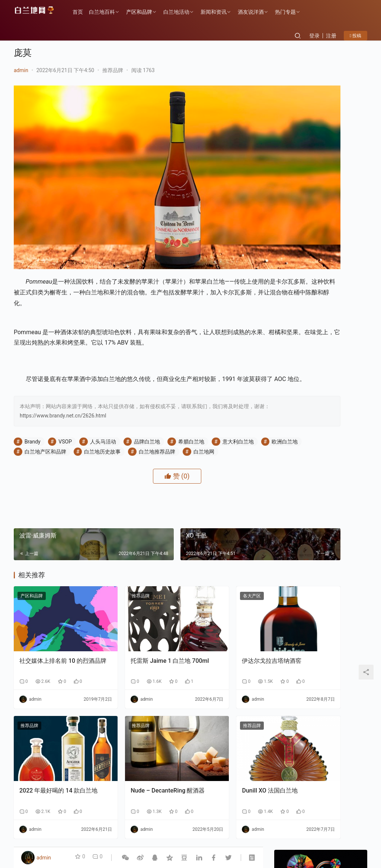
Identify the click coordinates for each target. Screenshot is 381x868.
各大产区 (201, 573)
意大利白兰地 (238, 409)
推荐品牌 (113, 70)
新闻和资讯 (220, 12)
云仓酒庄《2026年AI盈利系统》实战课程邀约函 (341, 541)
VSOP (65, 409)
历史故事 (55, 824)
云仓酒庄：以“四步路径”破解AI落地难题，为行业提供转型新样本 (341, 436)
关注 (304, 236)
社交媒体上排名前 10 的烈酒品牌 (51, 626)
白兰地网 (35, 429)
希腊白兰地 (191, 409)
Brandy (33, 409)
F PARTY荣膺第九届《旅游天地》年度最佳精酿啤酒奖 (344, 712)
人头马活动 (103, 409)
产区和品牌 (146, 12)
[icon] (337, 832)
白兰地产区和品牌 (89, 419)
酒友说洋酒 (257, 12)
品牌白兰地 (147, 409)
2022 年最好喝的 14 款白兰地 (53, 740)
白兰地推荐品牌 (201, 419)
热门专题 (292, 12)
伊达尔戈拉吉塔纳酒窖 (220, 622)
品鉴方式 (157, 824)
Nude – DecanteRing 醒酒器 (136, 740)
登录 (314, 36)
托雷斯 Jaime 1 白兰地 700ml (135, 626)
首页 (84, 12)
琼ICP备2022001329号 (104, 836)
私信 (337, 236)
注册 (331, 36)
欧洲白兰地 (38, 419)
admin (21, 70)
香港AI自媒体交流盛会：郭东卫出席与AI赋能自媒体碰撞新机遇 (341, 402)
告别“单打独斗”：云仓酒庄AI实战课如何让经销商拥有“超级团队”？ (341, 471)
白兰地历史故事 (147, 419)
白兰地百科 (109, 12)
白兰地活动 (183, 12)
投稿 (356, 36)
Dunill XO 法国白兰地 (218, 735)
